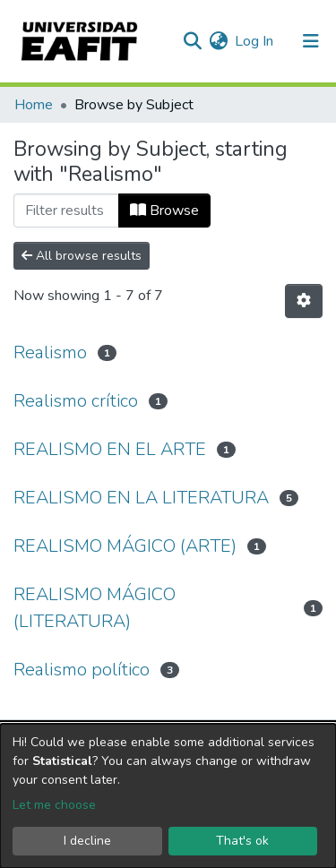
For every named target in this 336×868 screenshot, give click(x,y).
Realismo (50, 352)
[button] (218, 41)
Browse (164, 211)
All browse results (82, 256)
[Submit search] (192, 41)
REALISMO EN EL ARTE (110, 449)
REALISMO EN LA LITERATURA (141, 498)
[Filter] (66, 211)
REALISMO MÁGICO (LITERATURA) (95, 608)
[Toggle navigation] (311, 41)
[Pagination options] (304, 301)
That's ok (242, 841)
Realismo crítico (76, 401)
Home (34, 105)
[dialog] (168, 796)
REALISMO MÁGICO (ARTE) (125, 546)
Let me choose (54, 805)
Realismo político (82, 670)
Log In (255, 41)
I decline (87, 841)
